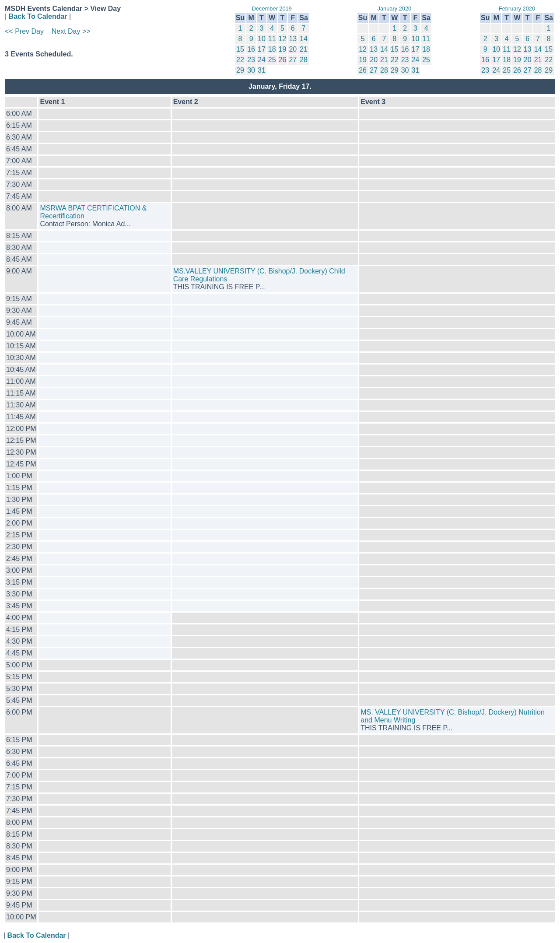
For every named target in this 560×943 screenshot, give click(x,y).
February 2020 (517, 9)
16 (251, 49)
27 (293, 60)
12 (283, 39)
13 (293, 39)
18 (272, 49)
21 (304, 49)
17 (262, 49)
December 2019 (272, 9)
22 (240, 60)
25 (272, 60)
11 (272, 39)
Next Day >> (71, 31)
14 (304, 39)
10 (262, 39)
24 (262, 60)
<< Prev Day (24, 31)
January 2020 (395, 9)
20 (293, 49)
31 (262, 70)
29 (240, 70)
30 (251, 70)
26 (283, 60)
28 (304, 60)
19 (283, 49)
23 (251, 60)
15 (240, 49)
